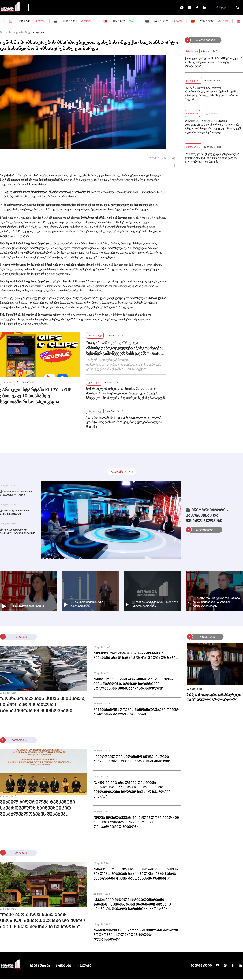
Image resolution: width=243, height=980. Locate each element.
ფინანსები (74, 8)
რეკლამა (84, 967)
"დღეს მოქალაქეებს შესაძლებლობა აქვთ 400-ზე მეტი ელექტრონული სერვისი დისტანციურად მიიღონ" (137, 823)
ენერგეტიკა (95, 336)
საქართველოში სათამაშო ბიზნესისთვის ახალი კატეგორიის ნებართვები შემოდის (132, 760)
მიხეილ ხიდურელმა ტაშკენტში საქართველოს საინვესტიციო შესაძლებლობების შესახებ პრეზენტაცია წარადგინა (37, 810)
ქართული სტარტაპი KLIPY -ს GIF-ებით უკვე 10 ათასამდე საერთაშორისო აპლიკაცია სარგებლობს (36, 397)
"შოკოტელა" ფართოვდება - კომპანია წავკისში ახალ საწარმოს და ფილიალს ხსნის (136, 657)
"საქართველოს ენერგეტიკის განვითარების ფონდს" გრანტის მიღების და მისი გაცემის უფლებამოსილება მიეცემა (124, 423)
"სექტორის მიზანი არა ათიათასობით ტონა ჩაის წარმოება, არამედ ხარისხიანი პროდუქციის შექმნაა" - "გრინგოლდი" (133, 685)
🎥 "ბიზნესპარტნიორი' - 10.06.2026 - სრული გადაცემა (18, 533)
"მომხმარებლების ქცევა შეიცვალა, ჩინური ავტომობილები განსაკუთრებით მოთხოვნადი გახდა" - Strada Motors (43, 706)
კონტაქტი (63, 967)
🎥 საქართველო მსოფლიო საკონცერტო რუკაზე (17, 495)
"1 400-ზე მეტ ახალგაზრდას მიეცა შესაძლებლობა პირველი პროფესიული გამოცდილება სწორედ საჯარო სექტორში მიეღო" (132, 791)
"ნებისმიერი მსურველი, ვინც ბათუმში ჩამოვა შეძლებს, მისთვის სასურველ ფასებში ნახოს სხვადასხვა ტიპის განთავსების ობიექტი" (136, 875)
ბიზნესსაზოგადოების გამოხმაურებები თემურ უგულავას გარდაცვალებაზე (136, 713)
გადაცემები (48, 8)
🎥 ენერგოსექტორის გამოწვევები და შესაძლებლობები (207, 517)
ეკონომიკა (99, 8)
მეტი (120, 8)
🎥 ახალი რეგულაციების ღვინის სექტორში (15, 514)
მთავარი (6, 33)
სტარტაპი (7, 383)
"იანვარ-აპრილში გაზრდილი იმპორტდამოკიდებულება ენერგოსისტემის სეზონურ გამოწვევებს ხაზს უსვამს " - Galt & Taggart (125, 349)
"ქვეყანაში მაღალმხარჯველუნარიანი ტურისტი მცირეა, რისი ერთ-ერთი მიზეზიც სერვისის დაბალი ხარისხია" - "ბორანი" (132, 906)
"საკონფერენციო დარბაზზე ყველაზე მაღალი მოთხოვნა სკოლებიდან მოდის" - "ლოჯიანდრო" (136, 936)
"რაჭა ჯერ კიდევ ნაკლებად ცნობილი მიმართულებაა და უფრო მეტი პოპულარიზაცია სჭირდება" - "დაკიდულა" (43, 922)
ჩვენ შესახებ (40, 967)
